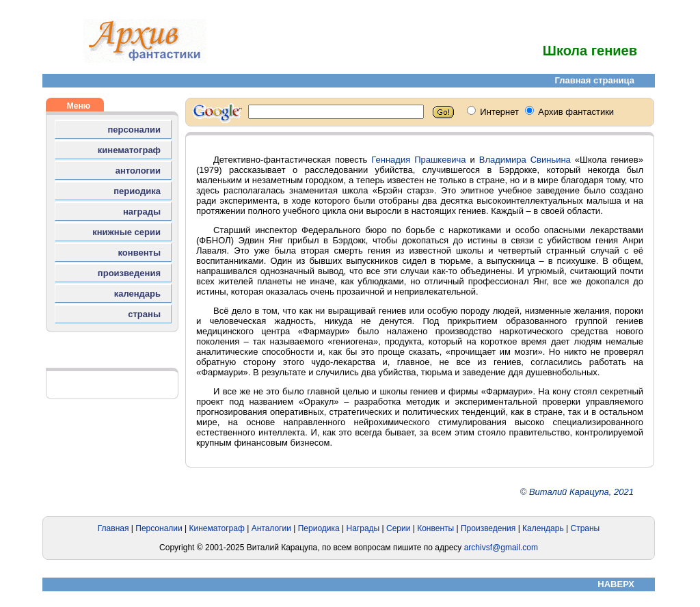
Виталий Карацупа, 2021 (581, 492)
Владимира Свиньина (525, 160)
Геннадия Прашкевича (418, 160)
